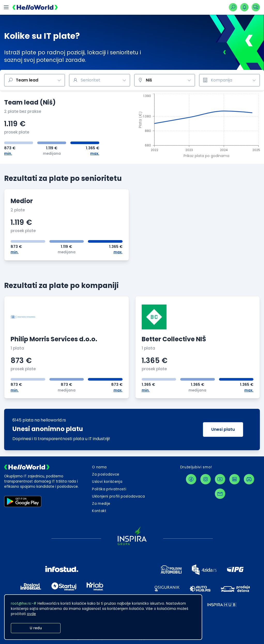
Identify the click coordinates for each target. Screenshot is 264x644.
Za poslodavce (106, 474)
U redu (36, 628)
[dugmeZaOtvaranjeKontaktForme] (99, 511)
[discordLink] (249, 479)
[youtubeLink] (220, 479)
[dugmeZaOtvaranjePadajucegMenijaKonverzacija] (256, 7)
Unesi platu (223, 429)
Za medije (101, 504)
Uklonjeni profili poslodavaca (118, 496)
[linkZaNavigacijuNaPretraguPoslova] (233, 7)
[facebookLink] (191, 479)
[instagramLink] (206, 479)
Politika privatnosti (109, 489)
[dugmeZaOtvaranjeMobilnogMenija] (6, 7)
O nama (99, 467)
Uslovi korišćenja (107, 482)
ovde (31, 614)
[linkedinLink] (235, 479)
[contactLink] (220, 494)
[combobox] (99, 80)
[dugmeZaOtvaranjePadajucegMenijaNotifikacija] (244, 7)
